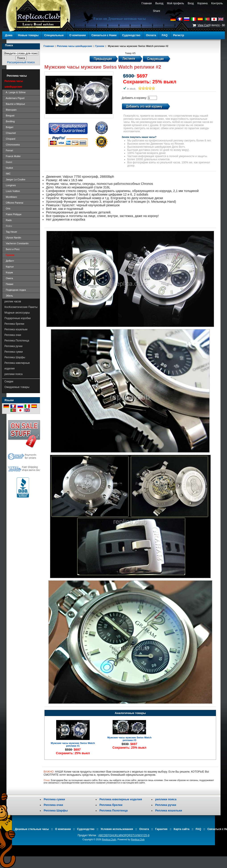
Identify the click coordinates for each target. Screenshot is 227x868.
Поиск (9, 45)
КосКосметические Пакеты (21, 307)
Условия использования (117, 829)
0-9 (148, 835)
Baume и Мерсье (15, 104)
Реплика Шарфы (15, 357)
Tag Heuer (11, 232)
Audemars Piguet (14, 98)
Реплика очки (13, 335)
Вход (191, 3)
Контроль (217, 3)
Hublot (9, 168)
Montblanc (11, 197)
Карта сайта (182, 829)
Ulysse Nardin (13, 238)
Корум (9, 272)
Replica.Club (138, 839)
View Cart (203, 25)
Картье (9, 267)
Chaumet (10, 133)
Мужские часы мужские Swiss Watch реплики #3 (129, 739)
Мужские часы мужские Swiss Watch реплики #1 (73, 744)
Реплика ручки (13, 346)
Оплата (151, 35)
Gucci (8, 162)
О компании (78, 35)
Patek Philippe (13, 214)
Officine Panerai (14, 203)
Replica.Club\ (109, 839)
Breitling (10, 121)
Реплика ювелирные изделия (17, 366)
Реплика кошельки (16, 329)
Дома (9, 35)
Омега (9, 278)
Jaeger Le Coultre (15, 179)
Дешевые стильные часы (32, 829)
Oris (7, 209)
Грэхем (100, 46)
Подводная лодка (15, 290)
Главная (147, 3)
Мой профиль (175, 3)
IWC (8, 174)
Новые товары (28, 35)
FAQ (165, 35)
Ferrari (9, 150)
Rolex (8, 226)
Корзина (202, 3)
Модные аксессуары (17, 313)
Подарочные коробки (18, 318)
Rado (8, 220)
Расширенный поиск (21, 62)
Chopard (10, 139)
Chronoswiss (12, 145)
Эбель (9, 296)
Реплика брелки (14, 324)
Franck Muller (13, 156)
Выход (159, 3)
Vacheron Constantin (17, 243)
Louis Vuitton (12, 191)
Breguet (9, 116)
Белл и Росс (12, 249)
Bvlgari (9, 127)
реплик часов (13, 301)
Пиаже (9, 284)
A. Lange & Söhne (15, 92)
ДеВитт (9, 261)
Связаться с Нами (104, 35)
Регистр (179, 35)
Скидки (9, 381)
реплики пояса (13, 374)
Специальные (54, 35)
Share (157, 11)
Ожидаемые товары (17, 387)
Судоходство (131, 35)
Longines (10, 185)
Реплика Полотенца (17, 341)
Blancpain (10, 110)
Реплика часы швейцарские (74, 46)
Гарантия (161, 829)
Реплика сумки (14, 352)
